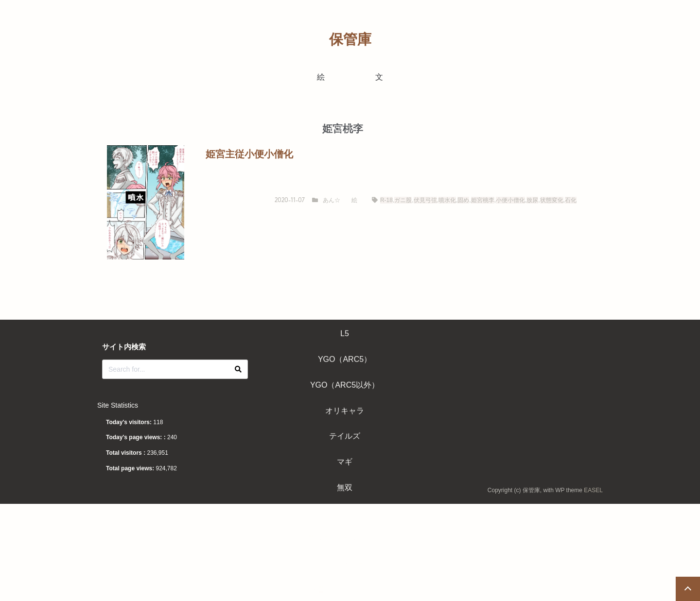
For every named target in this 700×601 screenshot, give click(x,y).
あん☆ (332, 200)
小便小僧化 (510, 200)
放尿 (532, 200)
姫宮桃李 (483, 200)
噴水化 (447, 200)
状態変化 (552, 200)
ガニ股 (403, 200)
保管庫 (350, 39)
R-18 (386, 200)
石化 (571, 200)
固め (463, 200)
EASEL (593, 490)
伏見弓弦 (425, 200)
